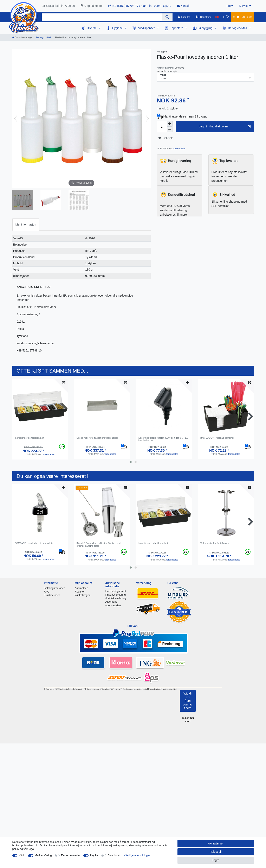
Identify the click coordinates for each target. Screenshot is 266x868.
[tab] (26, 225)
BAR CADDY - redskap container (217, 438)
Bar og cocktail (238, 28)
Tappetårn (177, 28)
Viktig (22, 855)
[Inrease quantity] (170, 124)
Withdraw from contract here (188, 701)
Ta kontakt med (188, 720)
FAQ (47, 592)
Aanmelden (81, 588)
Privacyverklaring (116, 595)
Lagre (216, 860)
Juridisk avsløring (116, 598)
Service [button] (244, 6)
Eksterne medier (71, 855)
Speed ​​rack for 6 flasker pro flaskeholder (97, 438)
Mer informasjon (26, 224)
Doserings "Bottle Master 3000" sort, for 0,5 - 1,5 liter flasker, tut (163, 439)
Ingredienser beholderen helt (29, 438)
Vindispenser (147, 28)
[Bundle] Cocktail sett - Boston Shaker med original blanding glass (99, 544)
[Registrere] (203, 17)
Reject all (216, 852)
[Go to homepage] (22, 37)
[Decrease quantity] (170, 129)
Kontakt (184, 6)
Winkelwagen (83, 595)
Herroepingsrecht (116, 591)
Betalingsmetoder (54, 588)
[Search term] (102, 17)
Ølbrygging (206, 28)
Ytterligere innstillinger (137, 855)
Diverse (92, 28)
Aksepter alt (216, 843)
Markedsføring (43, 855)
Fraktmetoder (52, 595)
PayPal (94, 855)
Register (80, 592)
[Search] (167, 17)
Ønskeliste (166, 138)
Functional (114, 855)
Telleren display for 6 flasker (215, 543)
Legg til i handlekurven (225, 127)
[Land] (217, 17)
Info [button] (228, 6)
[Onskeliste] (226, 17)
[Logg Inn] (184, 17)
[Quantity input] (162, 127)
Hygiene (118, 28)
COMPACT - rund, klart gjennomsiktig (34, 543)
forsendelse (179, 148)
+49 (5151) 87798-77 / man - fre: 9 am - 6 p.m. (140, 6)
